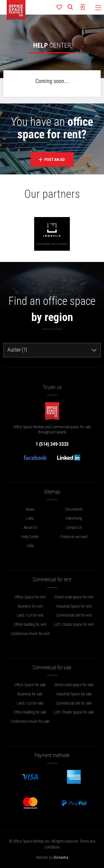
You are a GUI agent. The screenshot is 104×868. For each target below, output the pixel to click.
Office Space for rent (30, 597)
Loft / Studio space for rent (74, 624)
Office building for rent (30, 624)
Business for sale (30, 694)
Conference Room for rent (30, 634)
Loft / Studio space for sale (74, 712)
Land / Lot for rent (30, 615)
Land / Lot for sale (30, 703)
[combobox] (52, 350)
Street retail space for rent (74, 597)
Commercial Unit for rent (74, 615)
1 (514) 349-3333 (52, 444)
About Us (30, 527)
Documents (74, 509)
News (30, 509)
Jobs (30, 546)
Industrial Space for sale (74, 694)
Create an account (74, 537)
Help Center (30, 537)
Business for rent (30, 606)
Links (30, 518)
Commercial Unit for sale (74, 703)
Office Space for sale (30, 685)
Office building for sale (30, 712)
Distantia (61, 857)
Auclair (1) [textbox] (17, 350)
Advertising (74, 518)
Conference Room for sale (30, 721)
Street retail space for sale (74, 685)
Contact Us (74, 527)
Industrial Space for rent (74, 606)
